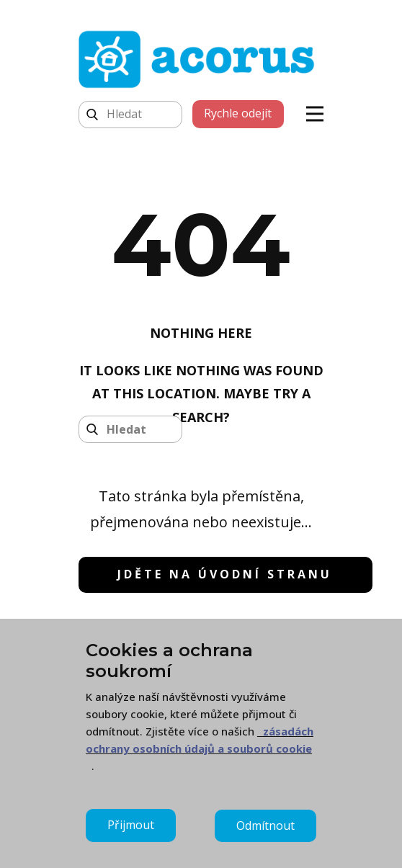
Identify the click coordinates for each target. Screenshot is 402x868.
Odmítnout (265, 826)
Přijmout (131, 825)
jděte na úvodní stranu (225, 574)
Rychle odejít (238, 113)
